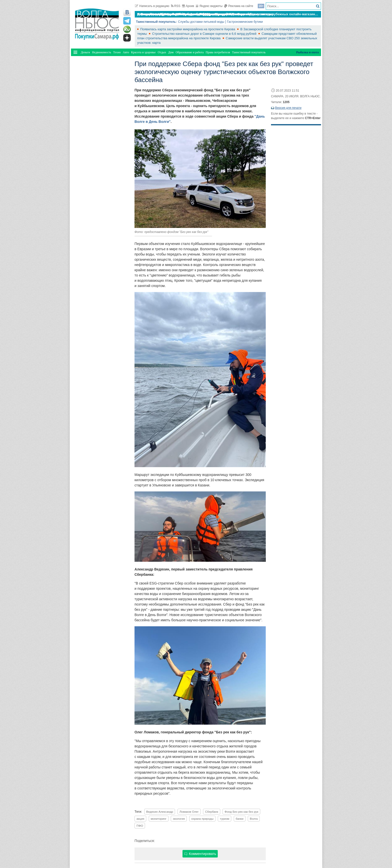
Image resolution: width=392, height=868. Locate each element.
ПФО (140, 826)
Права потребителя (218, 52)
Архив (188, 6)
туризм (224, 819)
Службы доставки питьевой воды (201, 22)
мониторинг (159, 819)
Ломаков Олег (189, 812)
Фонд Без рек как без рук (241, 812)
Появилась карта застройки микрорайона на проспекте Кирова (188, 29)
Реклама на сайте (239, 6)
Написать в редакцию (152, 6)
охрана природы (202, 819)
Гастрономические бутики (245, 22)
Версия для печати (288, 108)
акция (140, 819)
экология (179, 819)
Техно (117, 52)
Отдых (162, 52)
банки (240, 819)
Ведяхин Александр (160, 812)
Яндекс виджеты (209, 6)
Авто (126, 52)
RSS (176, 6)
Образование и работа (189, 52)
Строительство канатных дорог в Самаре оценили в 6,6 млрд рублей (205, 34)
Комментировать (200, 854)
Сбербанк (212, 812)
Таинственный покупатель (249, 52)
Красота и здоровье (143, 52)
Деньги (85, 52)
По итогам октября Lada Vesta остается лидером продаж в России (191, 14)
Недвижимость (102, 52)
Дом (171, 52)
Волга (254, 819)
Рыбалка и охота (307, 52)
